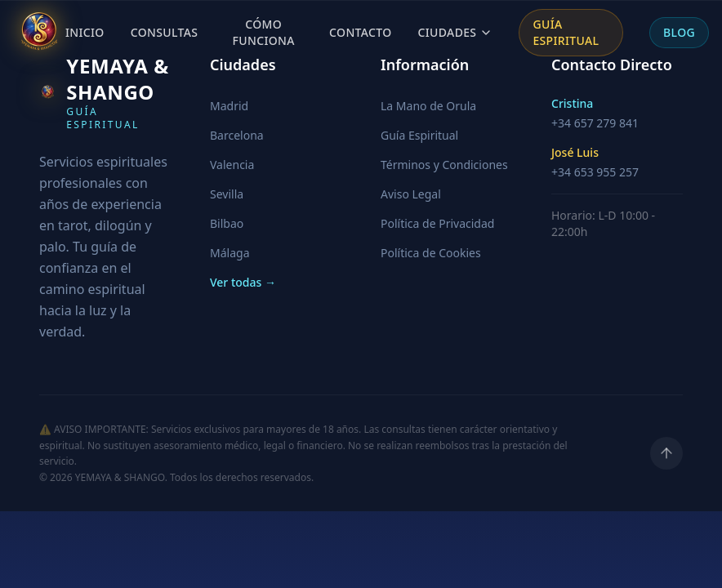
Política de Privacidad (437, 223)
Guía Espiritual (566, 31)
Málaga (230, 253)
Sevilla (227, 194)
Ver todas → (243, 282)
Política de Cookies (431, 253)
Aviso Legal (411, 194)
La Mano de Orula (428, 106)
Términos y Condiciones (444, 165)
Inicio (85, 31)
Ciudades (456, 31)
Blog (679, 31)
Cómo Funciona (264, 31)
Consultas (165, 31)
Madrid (229, 106)
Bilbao (227, 223)
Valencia (232, 165)
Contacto (360, 31)
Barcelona (237, 135)
